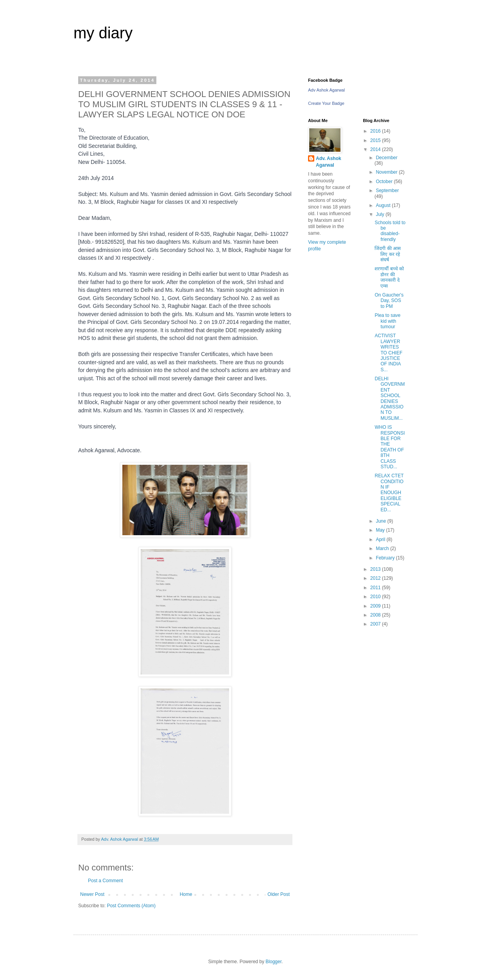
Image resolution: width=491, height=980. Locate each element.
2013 (376, 569)
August (384, 205)
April (381, 539)
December (386, 158)
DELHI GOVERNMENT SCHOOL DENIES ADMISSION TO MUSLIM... (390, 398)
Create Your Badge (326, 103)
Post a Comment (105, 881)
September (387, 191)
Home (186, 894)
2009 (376, 606)
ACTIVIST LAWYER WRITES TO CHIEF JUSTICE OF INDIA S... (388, 352)
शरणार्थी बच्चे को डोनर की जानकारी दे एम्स (389, 277)
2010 (376, 597)
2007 (376, 624)
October (385, 182)
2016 (376, 131)
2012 (376, 578)
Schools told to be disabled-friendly (390, 231)
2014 (376, 149)
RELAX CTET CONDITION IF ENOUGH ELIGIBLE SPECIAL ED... (389, 493)
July (381, 214)
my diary (103, 33)
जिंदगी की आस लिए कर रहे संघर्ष (388, 254)
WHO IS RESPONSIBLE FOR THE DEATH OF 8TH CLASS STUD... (390, 447)
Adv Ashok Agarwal (326, 90)
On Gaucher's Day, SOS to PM (389, 301)
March (383, 548)
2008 (376, 615)
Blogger (273, 962)
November (387, 172)
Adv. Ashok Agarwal (329, 162)
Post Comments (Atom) (131, 906)
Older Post (279, 894)
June (381, 521)
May (381, 530)
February (386, 558)
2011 (376, 588)
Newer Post (92, 894)
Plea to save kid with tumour (387, 321)
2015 (376, 140)
